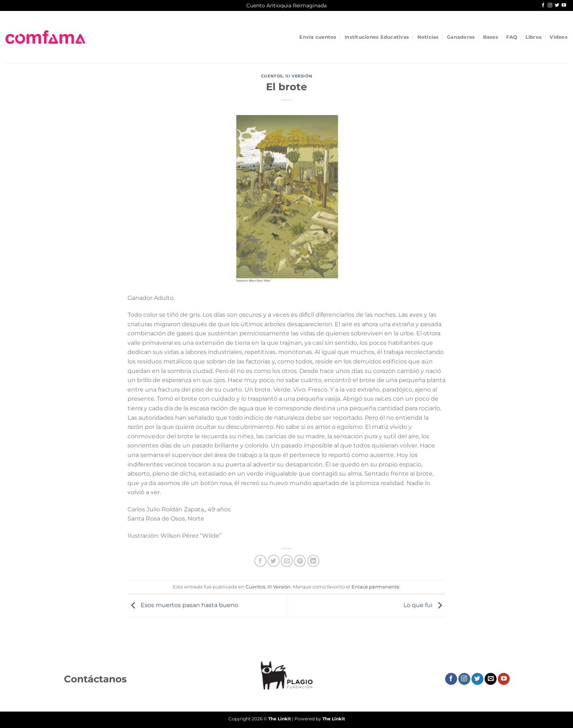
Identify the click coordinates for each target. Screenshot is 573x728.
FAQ (512, 37)
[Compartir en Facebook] (260, 561)
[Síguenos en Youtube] (564, 5)
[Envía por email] (287, 561)
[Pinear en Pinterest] (300, 561)
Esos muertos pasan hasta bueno (183, 605)
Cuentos (272, 76)
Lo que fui (424, 605)
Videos (559, 37)
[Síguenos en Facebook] (543, 5)
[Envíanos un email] (491, 679)
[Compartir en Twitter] (274, 561)
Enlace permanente (375, 587)
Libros (534, 37)
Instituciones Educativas (377, 37)
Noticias (428, 37)
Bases (491, 37)
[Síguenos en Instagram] (550, 5)
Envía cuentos (318, 37)
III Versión (299, 76)
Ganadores (461, 37)
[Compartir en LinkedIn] (313, 561)
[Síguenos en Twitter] (557, 5)
